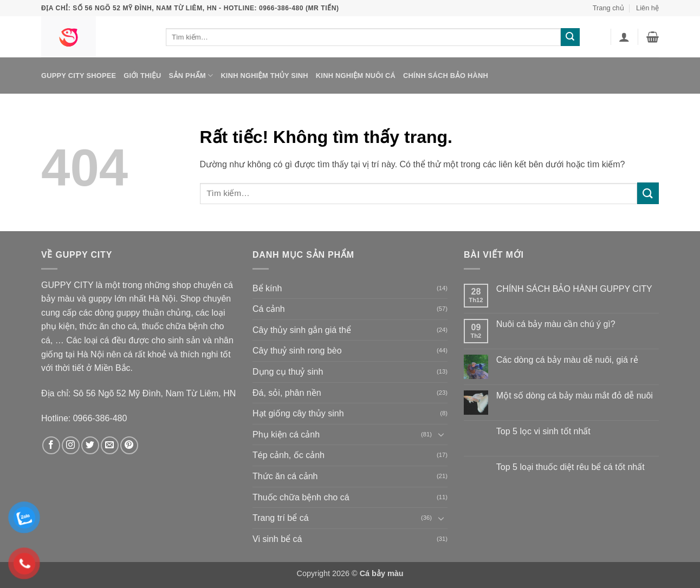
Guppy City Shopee (79, 76)
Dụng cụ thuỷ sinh (288, 372)
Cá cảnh (269, 309)
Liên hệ (647, 8)
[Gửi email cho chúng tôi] (110, 445)
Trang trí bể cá (281, 518)
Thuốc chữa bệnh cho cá (301, 497)
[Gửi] (570, 37)
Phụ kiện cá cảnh (286, 435)
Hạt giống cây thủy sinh (298, 413)
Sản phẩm (191, 76)
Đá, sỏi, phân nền (287, 393)
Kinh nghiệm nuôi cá (356, 76)
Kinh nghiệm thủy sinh (264, 76)
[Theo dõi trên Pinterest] (129, 445)
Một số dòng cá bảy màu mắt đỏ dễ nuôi (575, 396)
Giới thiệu (142, 76)
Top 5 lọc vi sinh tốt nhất (543, 431)
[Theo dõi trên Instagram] (71, 445)
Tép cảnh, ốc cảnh (289, 455)
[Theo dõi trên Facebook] (51, 445)
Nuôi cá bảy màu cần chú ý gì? (556, 324)
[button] (624, 37)
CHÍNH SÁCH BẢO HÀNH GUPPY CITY (574, 289)
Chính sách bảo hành (446, 76)
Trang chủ (608, 8)
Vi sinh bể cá (277, 539)
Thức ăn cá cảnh (285, 476)
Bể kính (267, 288)
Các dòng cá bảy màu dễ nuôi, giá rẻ (567, 360)
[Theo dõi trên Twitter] (90, 445)
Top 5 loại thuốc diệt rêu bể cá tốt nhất (571, 467)
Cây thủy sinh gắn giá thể (302, 330)
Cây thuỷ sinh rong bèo (297, 351)
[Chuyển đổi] (441, 434)
